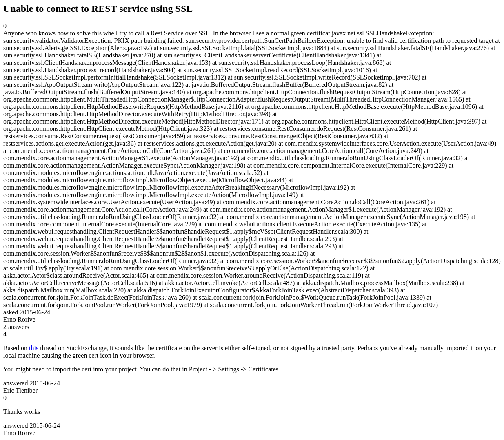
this (34, 348)
